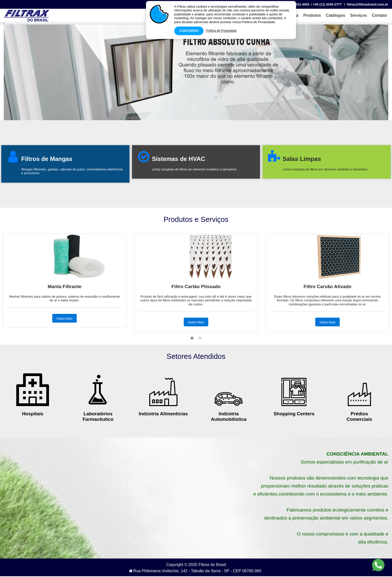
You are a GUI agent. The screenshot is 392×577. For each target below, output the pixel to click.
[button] (33, 72)
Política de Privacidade (221, 29)
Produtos (312, 15)
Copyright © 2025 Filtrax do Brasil (196, 565)
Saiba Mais (196, 322)
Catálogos (336, 15)
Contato (379, 15)
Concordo (189, 30)
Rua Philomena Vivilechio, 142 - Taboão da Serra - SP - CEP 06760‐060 (195, 571)
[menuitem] (311, 15)
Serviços (359, 15)
